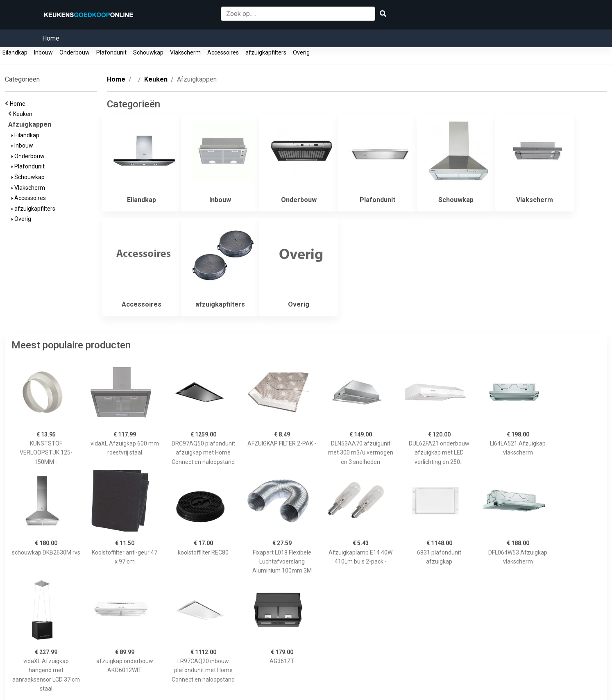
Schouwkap (148, 52)
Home (51, 38)
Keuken (24, 114)
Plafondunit (111, 52)
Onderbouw (75, 52)
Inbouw (43, 52)
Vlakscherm (185, 52)
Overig (301, 52)
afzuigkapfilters (266, 52)
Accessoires (223, 52)
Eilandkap (15, 52)
